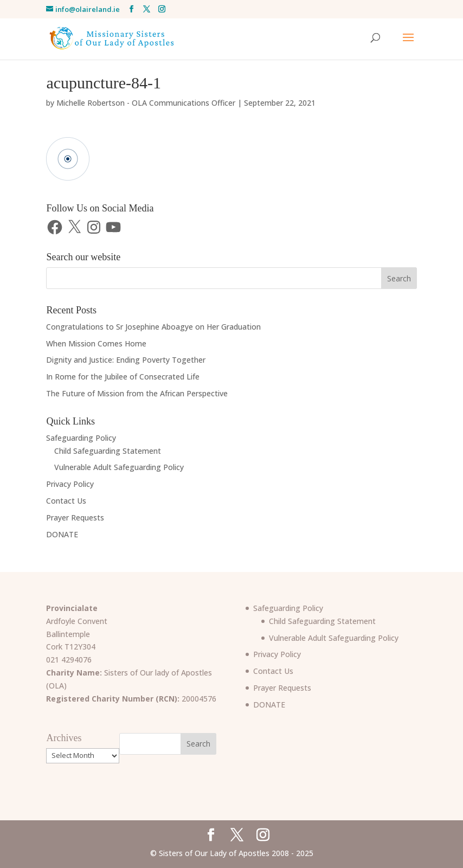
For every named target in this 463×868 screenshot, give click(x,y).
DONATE (62, 534)
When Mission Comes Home (96, 343)
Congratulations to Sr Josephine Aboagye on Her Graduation (153, 327)
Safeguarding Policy (81, 438)
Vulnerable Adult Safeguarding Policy (119, 467)
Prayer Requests (75, 517)
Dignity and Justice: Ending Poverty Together (126, 360)
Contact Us (66, 501)
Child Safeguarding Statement (108, 451)
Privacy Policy (70, 484)
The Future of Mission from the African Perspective (137, 393)
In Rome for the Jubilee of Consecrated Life (123, 377)
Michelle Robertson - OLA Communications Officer (146, 103)
